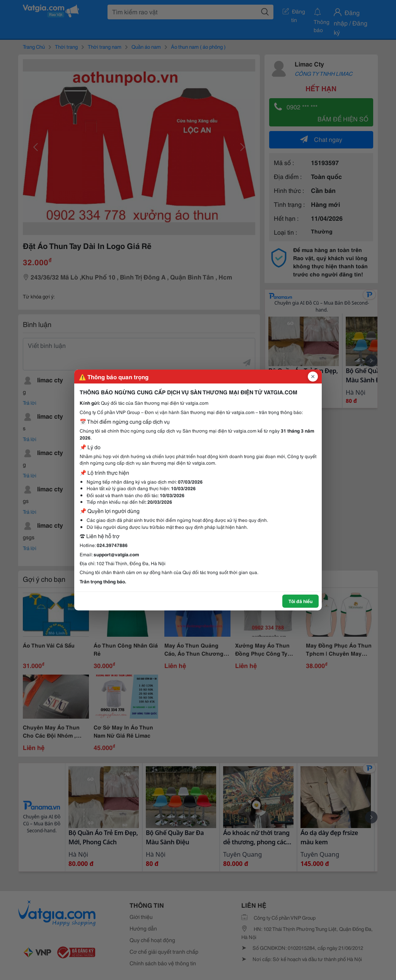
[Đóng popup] (313, 377)
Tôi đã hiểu (300, 601)
